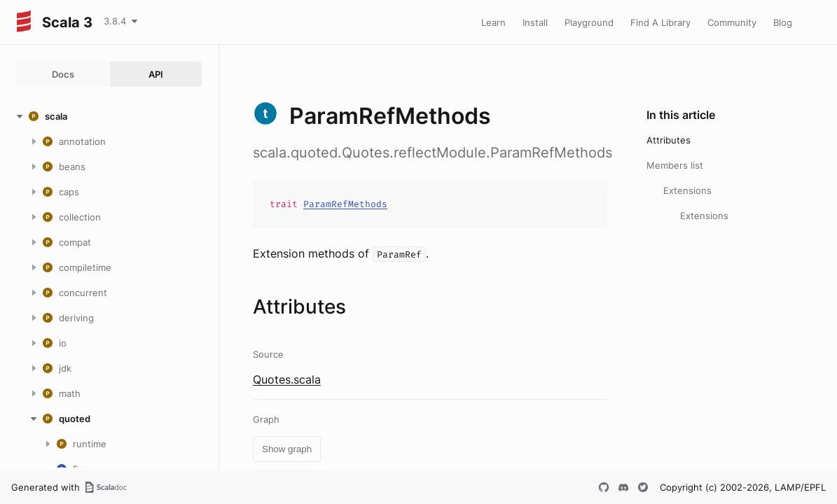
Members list (675, 165)
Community (732, 22)
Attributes (669, 140)
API (156, 74)
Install (535, 22)
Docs (63, 74)
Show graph (287, 449)
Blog (783, 22)
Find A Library (660, 22)
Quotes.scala (287, 379)
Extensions (687, 190)
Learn (493, 22)
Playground (589, 22)
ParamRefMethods (345, 204)
